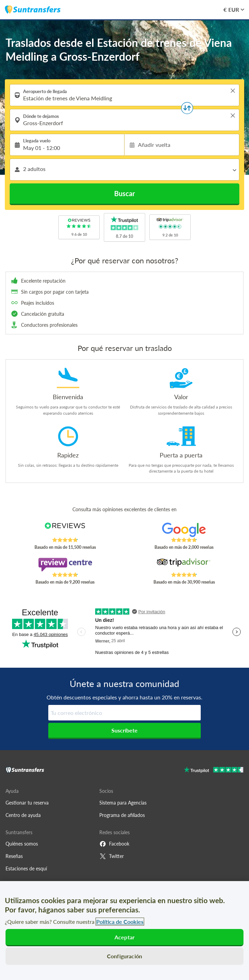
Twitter (112, 856)
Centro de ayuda (23, 815)
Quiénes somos (22, 844)
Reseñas (14, 856)
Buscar (124, 193)
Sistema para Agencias (123, 803)
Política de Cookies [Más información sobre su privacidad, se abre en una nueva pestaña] (120, 922)
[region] (124, 931)
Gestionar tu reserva (27, 803)
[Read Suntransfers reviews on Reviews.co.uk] (65, 530)
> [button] (233, 91)
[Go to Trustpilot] (214, 771)
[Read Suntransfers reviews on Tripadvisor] (184, 565)
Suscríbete (124, 730)
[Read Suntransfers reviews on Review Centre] (65, 565)
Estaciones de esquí (26, 868)
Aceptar (124, 937)
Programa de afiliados (122, 815)
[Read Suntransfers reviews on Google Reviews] (184, 530)
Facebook (114, 844)
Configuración (124, 956)
